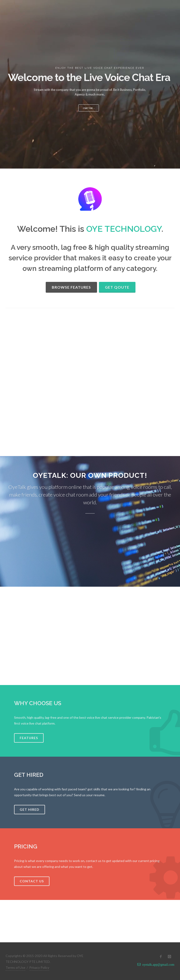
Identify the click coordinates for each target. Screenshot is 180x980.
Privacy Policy (39, 967)
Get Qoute (117, 287)
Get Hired (30, 809)
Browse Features (71, 287)
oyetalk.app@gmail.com (157, 964)
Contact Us (32, 881)
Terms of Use (15, 967)
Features (29, 738)
